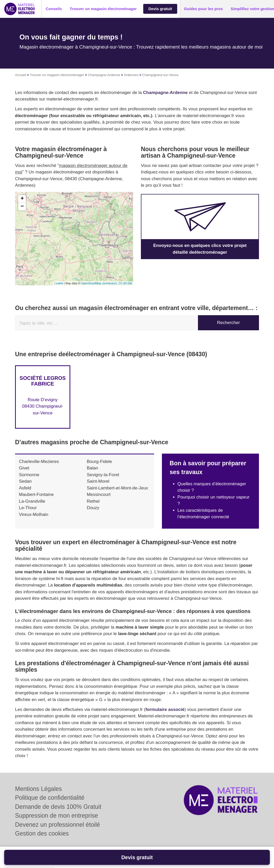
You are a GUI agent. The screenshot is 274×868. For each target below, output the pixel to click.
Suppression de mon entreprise (57, 816)
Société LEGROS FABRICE (43, 381)
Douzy (93, 508)
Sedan (25, 481)
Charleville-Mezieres (39, 462)
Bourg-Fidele (99, 462)
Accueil (20, 75)
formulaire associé (165, 709)
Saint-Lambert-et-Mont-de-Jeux (117, 488)
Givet (24, 468)
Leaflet (59, 283)
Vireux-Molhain (34, 514)
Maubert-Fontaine (36, 494)
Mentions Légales (38, 789)
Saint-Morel (98, 481)
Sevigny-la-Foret (103, 475)
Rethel (93, 501)
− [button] (22, 207)
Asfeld (25, 488)
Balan (92, 468)
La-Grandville (32, 501)
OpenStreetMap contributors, (100, 283)
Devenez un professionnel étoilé (57, 825)
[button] (54, 9)
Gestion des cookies (42, 833)
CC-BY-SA (125, 283)
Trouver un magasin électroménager (57, 75)
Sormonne (29, 475)
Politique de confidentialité (50, 798)
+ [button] (22, 199)
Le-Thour (28, 508)
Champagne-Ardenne (104, 75)
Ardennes (131, 75)
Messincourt (99, 494)
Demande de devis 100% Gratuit (58, 807)
